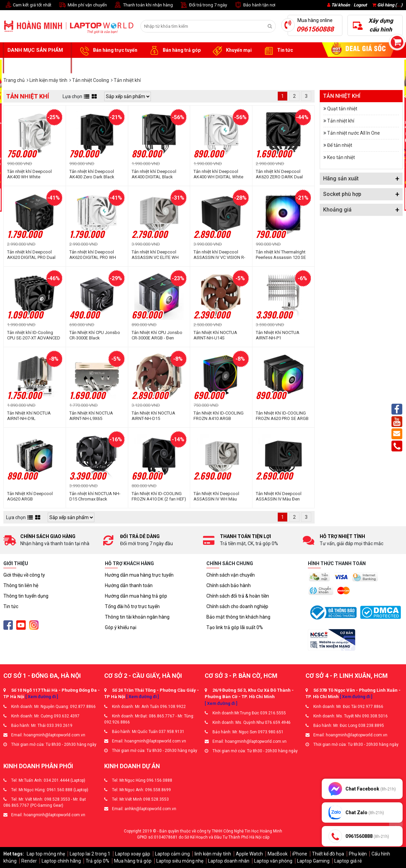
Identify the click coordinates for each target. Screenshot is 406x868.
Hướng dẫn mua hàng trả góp (136, 596)
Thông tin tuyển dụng (26, 596)
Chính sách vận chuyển (231, 575)
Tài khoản (341, 5)
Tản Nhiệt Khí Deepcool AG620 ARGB (30, 496)
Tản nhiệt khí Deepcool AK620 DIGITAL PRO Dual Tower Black (31, 255)
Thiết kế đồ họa (328, 854)
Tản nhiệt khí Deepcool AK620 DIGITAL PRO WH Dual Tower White (93, 255)
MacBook (278, 854)
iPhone (300, 854)
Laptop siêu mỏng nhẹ (180, 861)
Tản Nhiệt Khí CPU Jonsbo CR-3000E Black (95, 335)
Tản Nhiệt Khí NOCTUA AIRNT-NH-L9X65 (91, 416)
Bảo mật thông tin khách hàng (238, 617)
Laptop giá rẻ (348, 861)
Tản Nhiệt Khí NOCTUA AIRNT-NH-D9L (29, 416)
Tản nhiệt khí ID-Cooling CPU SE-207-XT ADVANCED (34, 335)
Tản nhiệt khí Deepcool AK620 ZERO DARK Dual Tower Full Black (279, 174)
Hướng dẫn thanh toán (129, 585)
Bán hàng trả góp (174, 50)
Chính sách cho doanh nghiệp (237, 606)
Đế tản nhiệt (340, 145)
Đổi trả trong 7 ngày (203, 5)
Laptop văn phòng (273, 861)
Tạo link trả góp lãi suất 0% (235, 627)
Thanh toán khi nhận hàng (143, 5)
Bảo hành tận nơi (255, 5)
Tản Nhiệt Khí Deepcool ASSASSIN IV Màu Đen (279, 496)
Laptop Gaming (313, 861)
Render (29, 861)
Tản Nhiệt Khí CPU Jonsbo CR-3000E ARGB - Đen (157, 335)
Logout (360, 5)
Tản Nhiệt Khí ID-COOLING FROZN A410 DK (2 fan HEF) (159, 496)
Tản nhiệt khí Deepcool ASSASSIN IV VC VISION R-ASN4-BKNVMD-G (219, 255)
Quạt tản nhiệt (342, 109)
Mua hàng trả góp (133, 861)
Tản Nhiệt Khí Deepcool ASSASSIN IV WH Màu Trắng (216, 496)
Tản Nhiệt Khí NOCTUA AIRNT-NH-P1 (278, 335)
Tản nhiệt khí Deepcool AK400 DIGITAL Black (154, 174)
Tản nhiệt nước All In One (354, 133)
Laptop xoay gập (133, 854)
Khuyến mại (231, 50)
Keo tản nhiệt (341, 157)
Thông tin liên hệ (21, 585)
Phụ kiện (358, 854)
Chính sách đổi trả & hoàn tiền (238, 596)
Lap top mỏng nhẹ (46, 854)
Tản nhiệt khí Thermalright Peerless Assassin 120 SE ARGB (281, 255)
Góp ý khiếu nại (121, 627)
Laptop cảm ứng (172, 854)
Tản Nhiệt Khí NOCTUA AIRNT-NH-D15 (153, 416)
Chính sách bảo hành (229, 585)
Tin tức (277, 50)
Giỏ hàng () (387, 5)
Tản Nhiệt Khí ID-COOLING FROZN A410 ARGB (219, 416)
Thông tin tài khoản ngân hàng (137, 617)
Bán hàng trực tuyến (108, 50)
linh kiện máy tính (213, 854)
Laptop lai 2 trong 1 (90, 854)
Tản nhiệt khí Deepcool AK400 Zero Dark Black (92, 174)
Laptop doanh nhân (229, 861)
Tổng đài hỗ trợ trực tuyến (132, 606)
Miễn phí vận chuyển (83, 5)
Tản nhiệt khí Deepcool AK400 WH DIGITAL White (218, 174)
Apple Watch (249, 854)
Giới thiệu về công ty (24, 575)
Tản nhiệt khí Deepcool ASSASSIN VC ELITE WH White (155, 255)
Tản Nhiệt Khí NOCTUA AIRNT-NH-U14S (215, 335)
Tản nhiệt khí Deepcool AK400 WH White (29, 174)
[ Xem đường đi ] (42, 697)
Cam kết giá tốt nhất (27, 5)
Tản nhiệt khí (341, 121)
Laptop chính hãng (61, 861)
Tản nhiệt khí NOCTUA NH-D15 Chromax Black (95, 496)
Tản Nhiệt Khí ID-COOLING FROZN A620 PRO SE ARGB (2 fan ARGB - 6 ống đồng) (282, 416)
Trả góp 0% (97, 861)
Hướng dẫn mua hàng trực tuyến (139, 575)
